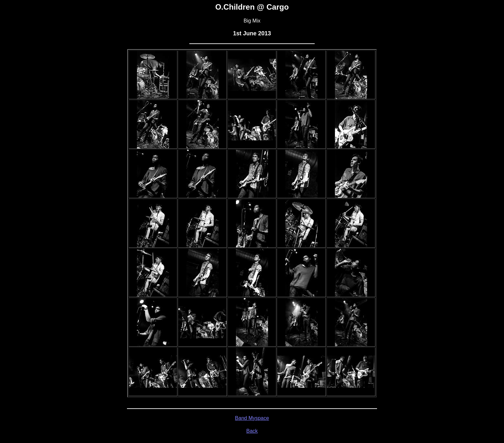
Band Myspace (252, 418)
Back (252, 431)
